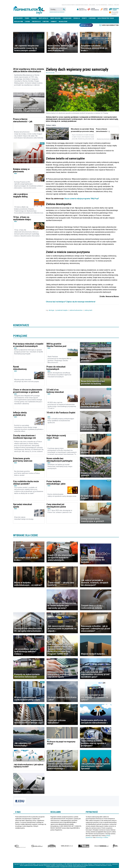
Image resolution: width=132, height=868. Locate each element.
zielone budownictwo (76, 310)
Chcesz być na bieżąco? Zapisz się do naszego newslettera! (71, 302)
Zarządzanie (67, 18)
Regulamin (92, 5)
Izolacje (67, 846)
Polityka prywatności (102, 5)
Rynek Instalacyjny (84, 846)
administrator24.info (29, 9)
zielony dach (88, 310)
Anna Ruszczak (50, 73)
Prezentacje (36, 22)
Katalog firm (19, 22)
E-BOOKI (27, 22)
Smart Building (55, 18)
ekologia (52, 310)
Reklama (117, 5)
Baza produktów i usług (106, 18)
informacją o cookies (102, 837)
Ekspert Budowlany (20, 846)
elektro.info (37, 846)
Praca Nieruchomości (86, 25)
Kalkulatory (63, 22)
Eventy (84, 18)
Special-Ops (52, 846)
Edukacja (77, 18)
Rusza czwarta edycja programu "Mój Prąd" (82, 199)
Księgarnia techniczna (101, 846)
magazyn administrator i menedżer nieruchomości (75, 5)
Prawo (27, 18)
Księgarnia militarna (116, 846)
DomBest (54, 22)
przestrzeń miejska (62, 310)
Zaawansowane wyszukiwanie (57, 12)
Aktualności (18, 18)
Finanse (34, 18)
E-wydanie (92, 18)
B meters (46, 22)
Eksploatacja (43, 18)
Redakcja (111, 5)
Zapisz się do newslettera (110, 25)
